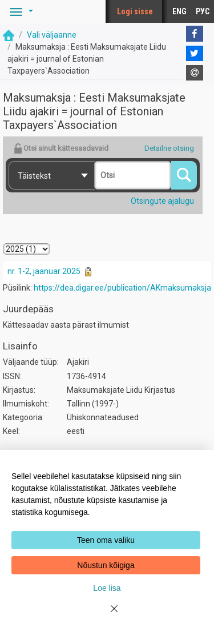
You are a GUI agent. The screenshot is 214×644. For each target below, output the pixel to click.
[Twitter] (195, 54)
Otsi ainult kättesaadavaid (61, 148)
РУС (203, 11)
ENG (179, 11)
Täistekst (34, 176)
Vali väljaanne (52, 35)
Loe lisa (107, 588)
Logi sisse (135, 11)
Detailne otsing (169, 148)
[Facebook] (195, 34)
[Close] (107, 615)
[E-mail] (195, 73)
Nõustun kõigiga (106, 565)
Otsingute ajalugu (162, 201)
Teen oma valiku (106, 540)
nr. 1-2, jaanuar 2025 (44, 271)
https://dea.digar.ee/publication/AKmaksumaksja (122, 288)
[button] (19, 11)
